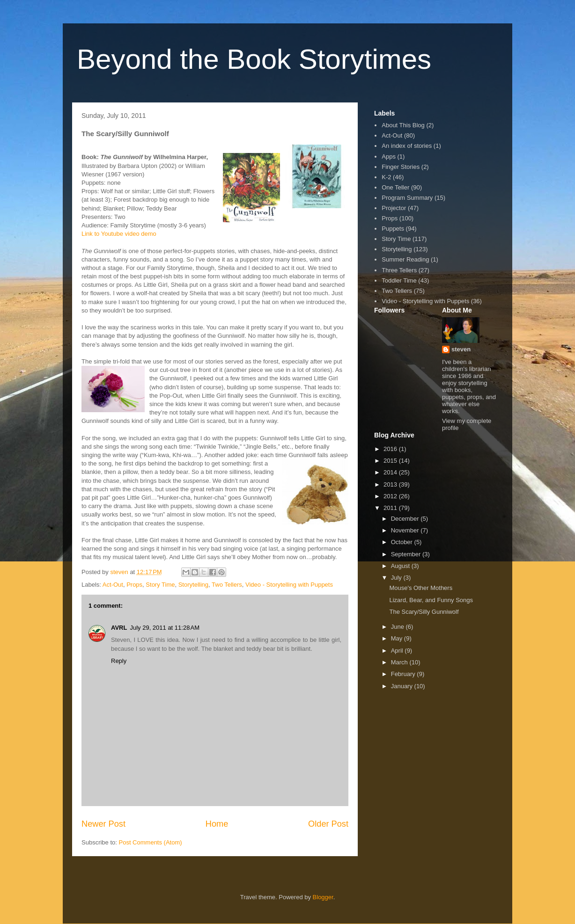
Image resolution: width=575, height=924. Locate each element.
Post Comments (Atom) (151, 842)
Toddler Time (399, 280)
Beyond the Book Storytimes (254, 59)
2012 (391, 496)
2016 (391, 449)
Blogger (323, 897)
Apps (389, 156)
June (398, 627)
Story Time (160, 585)
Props (134, 585)
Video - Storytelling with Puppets (289, 585)
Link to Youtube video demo (119, 234)
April (398, 651)
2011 (391, 508)
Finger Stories (401, 167)
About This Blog (403, 125)
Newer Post (103, 824)
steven (461, 349)
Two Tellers (227, 585)
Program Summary (407, 198)
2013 (391, 484)
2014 (391, 472)
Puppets (393, 229)
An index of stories (407, 146)
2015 (391, 461)
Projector (394, 208)
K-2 (386, 177)
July (397, 578)
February (404, 674)
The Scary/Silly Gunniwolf (424, 612)
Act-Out (113, 585)
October (403, 542)
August (401, 566)
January (403, 686)
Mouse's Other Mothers (421, 588)
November (406, 530)
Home (217, 824)
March (400, 662)
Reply (119, 661)
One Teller (395, 187)
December (406, 519)
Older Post (328, 824)
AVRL (119, 628)
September (407, 554)
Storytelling (193, 585)
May (398, 638)
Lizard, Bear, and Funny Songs (431, 600)
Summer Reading (405, 259)
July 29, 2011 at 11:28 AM (165, 628)
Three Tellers (399, 270)
